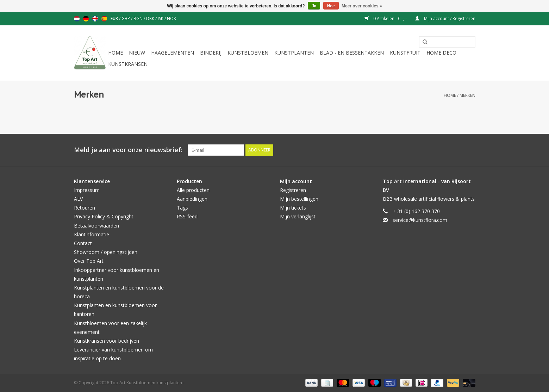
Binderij (211, 53)
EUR (115, 18)
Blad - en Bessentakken (352, 53)
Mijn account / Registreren (445, 18)
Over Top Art (89, 261)
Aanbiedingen (192, 199)
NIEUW (137, 53)
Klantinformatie (92, 234)
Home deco (441, 53)
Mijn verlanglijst (298, 216)
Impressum (87, 190)
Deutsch (86, 19)
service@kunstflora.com (420, 220)
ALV (78, 199)
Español (104, 19)
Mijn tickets (293, 208)
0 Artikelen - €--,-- (386, 18)
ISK (161, 18)
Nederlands (77, 19)
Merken (467, 95)
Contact (83, 243)
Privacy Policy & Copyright (104, 216)
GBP (126, 18)
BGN (139, 18)
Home (116, 53)
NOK (171, 18)
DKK (151, 18)
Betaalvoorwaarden (96, 226)
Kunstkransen (128, 64)
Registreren (293, 190)
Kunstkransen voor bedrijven (107, 341)
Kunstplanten (294, 53)
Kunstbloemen (248, 53)
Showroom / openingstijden (106, 252)
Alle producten (193, 190)
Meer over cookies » (362, 6)
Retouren (85, 208)
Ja (314, 6)
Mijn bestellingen (299, 199)
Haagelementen (173, 53)
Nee (331, 6)
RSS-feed (187, 216)
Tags (182, 208)
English (95, 19)
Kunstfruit (405, 53)
